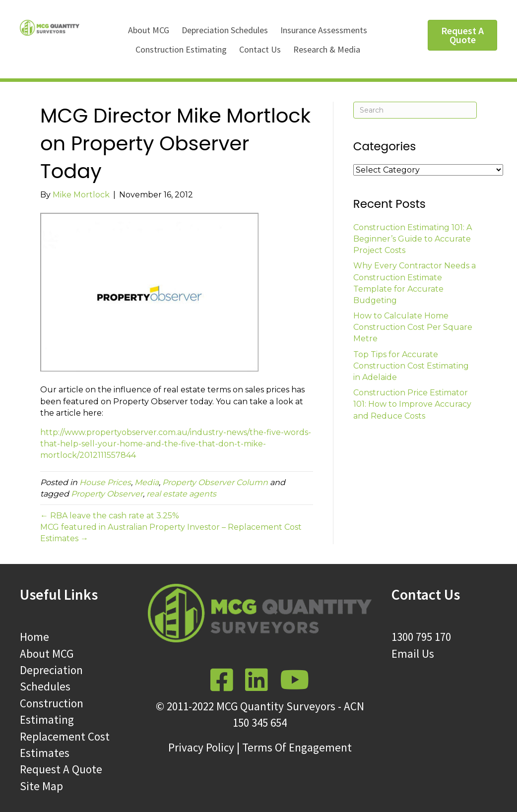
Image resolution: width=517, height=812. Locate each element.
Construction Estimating (181, 49)
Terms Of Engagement (297, 747)
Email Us (413, 654)
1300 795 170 (421, 637)
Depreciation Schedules (225, 30)
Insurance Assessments (324, 30)
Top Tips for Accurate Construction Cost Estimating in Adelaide (411, 366)
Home (34, 637)
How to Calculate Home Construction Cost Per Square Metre (413, 327)
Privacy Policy (201, 747)
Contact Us (260, 49)
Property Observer (107, 494)
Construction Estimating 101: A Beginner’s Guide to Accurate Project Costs (413, 239)
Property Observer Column (215, 482)
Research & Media (327, 49)
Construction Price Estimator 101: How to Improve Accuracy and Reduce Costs (412, 404)
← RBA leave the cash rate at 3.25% (110, 516)
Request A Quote (61, 769)
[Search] (415, 110)
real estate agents (181, 494)
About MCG (149, 30)
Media (147, 482)
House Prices (105, 482)
